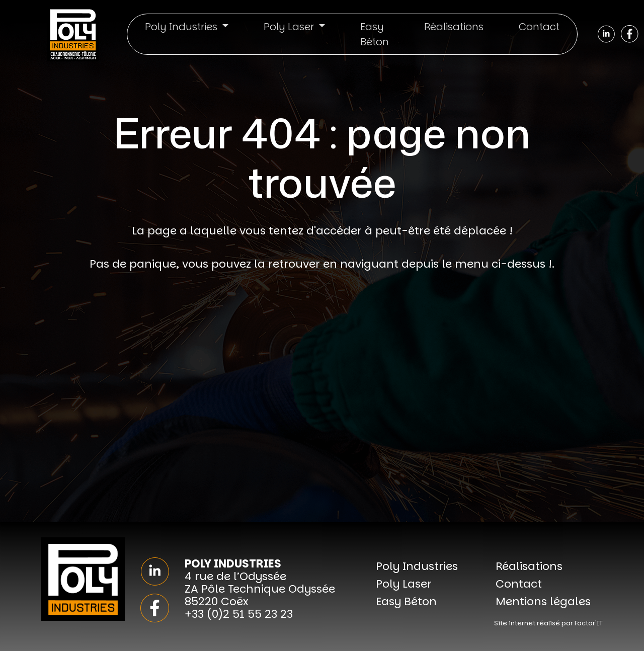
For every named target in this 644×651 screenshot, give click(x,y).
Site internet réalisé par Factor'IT (548, 623)
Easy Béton (375, 34)
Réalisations (454, 27)
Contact (539, 27)
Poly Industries (417, 566)
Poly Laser (404, 584)
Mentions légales (543, 601)
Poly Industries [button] (182, 27)
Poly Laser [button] (290, 27)
